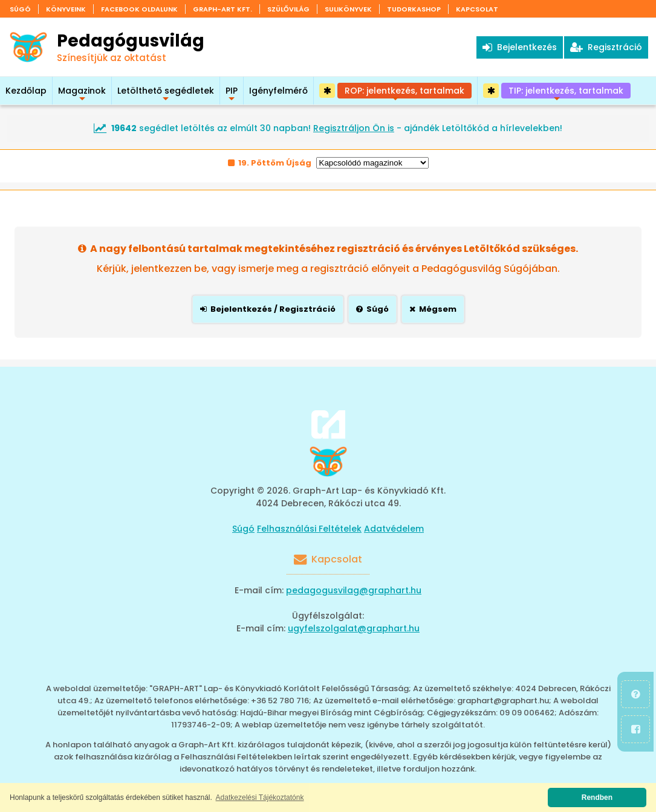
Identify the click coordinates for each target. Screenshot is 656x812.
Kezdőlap (26, 91)
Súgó (20, 9)
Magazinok (82, 95)
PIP (232, 95)
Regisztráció (606, 47)
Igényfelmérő (278, 91)
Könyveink (66, 9)
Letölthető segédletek (166, 95)
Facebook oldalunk (139, 9)
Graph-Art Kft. (222, 9)
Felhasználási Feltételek (309, 529)
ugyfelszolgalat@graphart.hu (354, 628)
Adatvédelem (394, 529)
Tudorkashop (414, 9)
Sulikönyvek (348, 9)
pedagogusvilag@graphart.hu (354, 590)
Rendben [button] (597, 797)
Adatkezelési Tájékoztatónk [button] (260, 797)
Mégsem (433, 309)
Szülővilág (288, 9)
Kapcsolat (477, 9)
